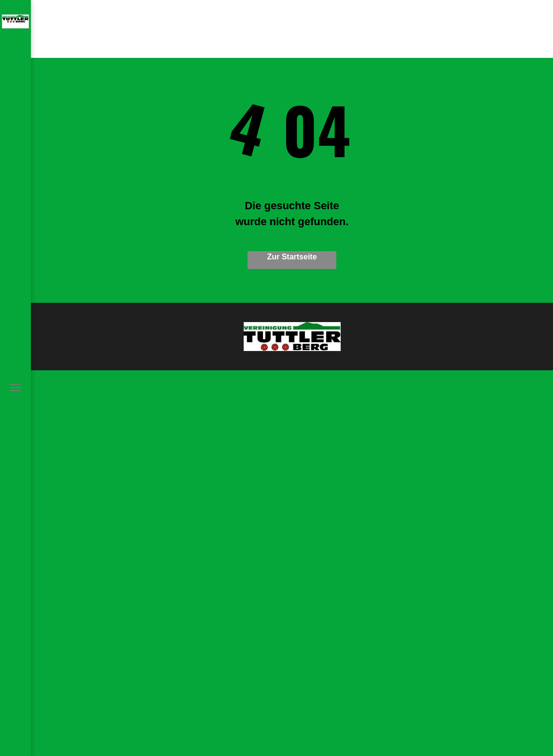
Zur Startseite (292, 257)
